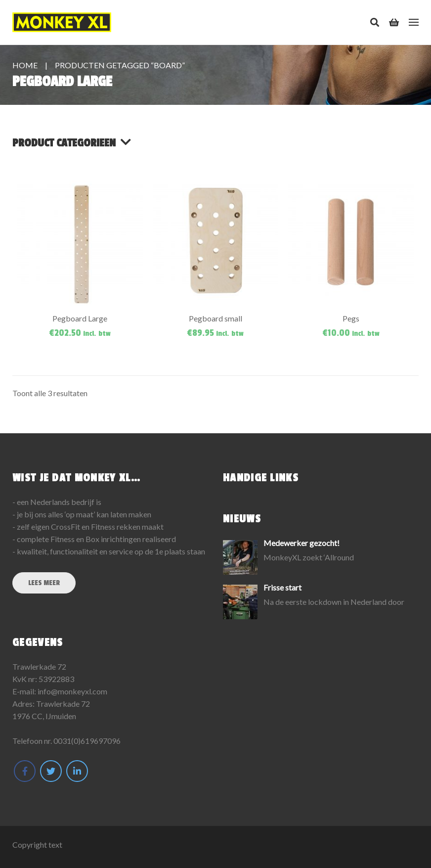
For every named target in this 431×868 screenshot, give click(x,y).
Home (25, 65)
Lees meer (44, 583)
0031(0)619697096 (87, 741)
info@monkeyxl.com (72, 691)
